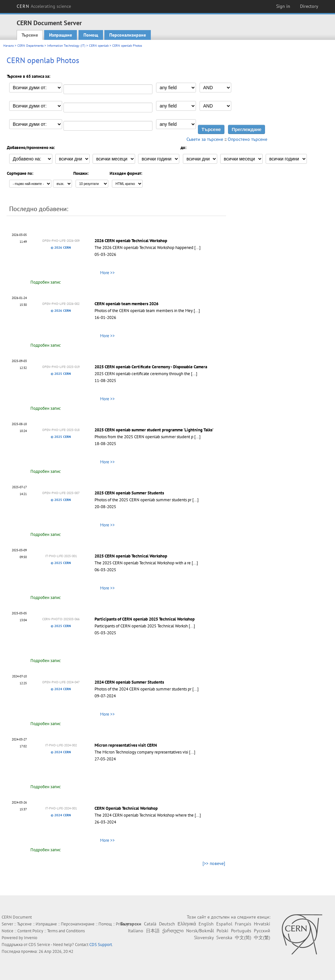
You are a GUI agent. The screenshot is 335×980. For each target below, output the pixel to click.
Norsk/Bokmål (200, 931)
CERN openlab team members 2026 (126, 304)
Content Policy (30, 931)
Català (150, 924)
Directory (309, 6)
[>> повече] (214, 863)
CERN (44, 6)
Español (224, 924)
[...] (197, 248)
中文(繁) (262, 938)
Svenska (224, 938)
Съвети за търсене (205, 139)
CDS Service (39, 945)
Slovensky (204, 938)
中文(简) (243, 938)
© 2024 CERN (61, 689)
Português (241, 931)
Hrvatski (262, 924)
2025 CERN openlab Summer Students (129, 493)
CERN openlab (99, 46)
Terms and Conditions (66, 931)
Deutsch (167, 924)
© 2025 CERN (61, 374)
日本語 (153, 931)
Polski (222, 931)
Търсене (30, 35)
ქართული (173, 931)
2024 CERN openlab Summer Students (129, 682)
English (206, 924)
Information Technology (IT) (66, 46)
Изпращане (61, 35)
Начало (9, 46)
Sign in (283, 6)
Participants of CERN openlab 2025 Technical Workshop (145, 619)
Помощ (91, 35)
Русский (262, 931)
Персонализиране (128, 35)
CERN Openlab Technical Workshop (126, 808)
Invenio (31, 938)
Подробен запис (46, 282)
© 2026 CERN (61, 248)
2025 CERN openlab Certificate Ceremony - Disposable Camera (151, 367)
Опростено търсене (247, 139)
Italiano (136, 931)
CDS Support (101, 945)
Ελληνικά (187, 924)
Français (243, 924)
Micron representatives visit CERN (126, 745)
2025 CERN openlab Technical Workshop (131, 556)
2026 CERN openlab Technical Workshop (131, 241)
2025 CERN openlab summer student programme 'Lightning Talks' (154, 430)
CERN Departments (30, 46)
